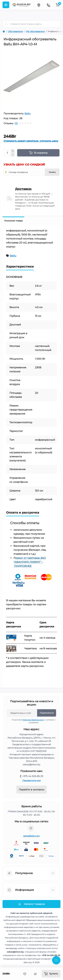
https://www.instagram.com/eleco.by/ (31, 828)
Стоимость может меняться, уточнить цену (31, 141)
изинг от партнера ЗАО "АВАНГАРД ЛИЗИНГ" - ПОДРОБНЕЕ (30, 562)
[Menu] (6, 5)
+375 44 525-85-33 (33, 776)
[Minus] (13, 155)
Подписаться (47, 713)
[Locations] (39, 5)
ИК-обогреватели (35, 31)
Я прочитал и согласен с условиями (33, 721)
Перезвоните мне (32, 780)
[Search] (6, 24)
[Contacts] (48, 5)
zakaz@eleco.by (32, 836)
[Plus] (13, 151)
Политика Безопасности (33, 720)
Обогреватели (15, 31)
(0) (16, 123)
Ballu (28, 113)
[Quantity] (7, 153)
